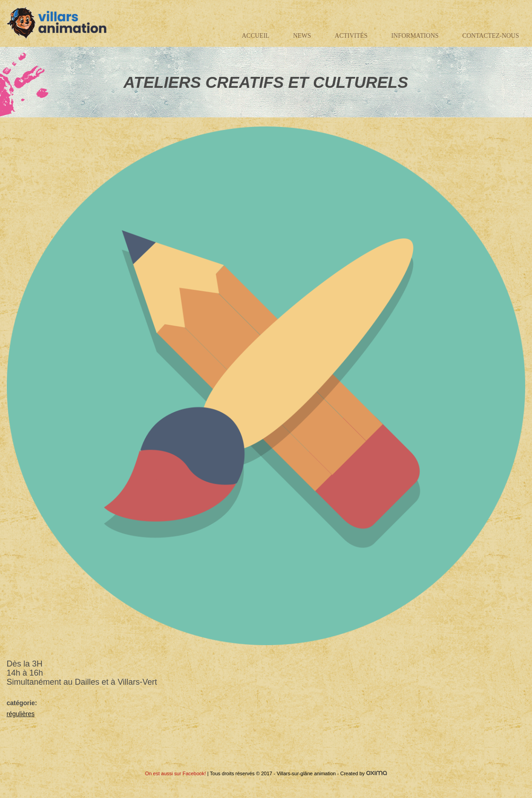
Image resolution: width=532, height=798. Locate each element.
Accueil (256, 36)
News (302, 36)
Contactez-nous (491, 36)
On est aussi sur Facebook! (176, 773)
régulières (21, 714)
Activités (351, 36)
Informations (415, 36)
